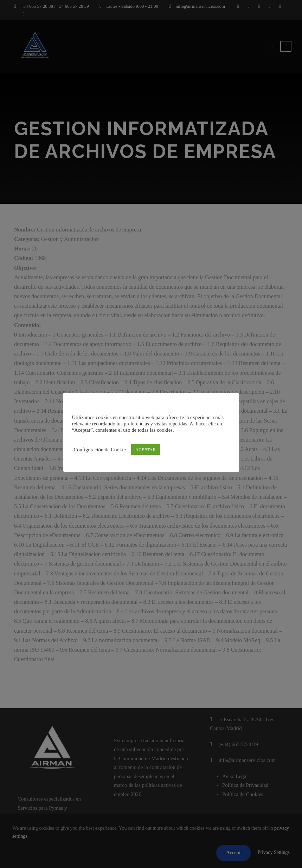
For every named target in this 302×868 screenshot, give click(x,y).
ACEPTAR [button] (146, 449)
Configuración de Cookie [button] (100, 450)
